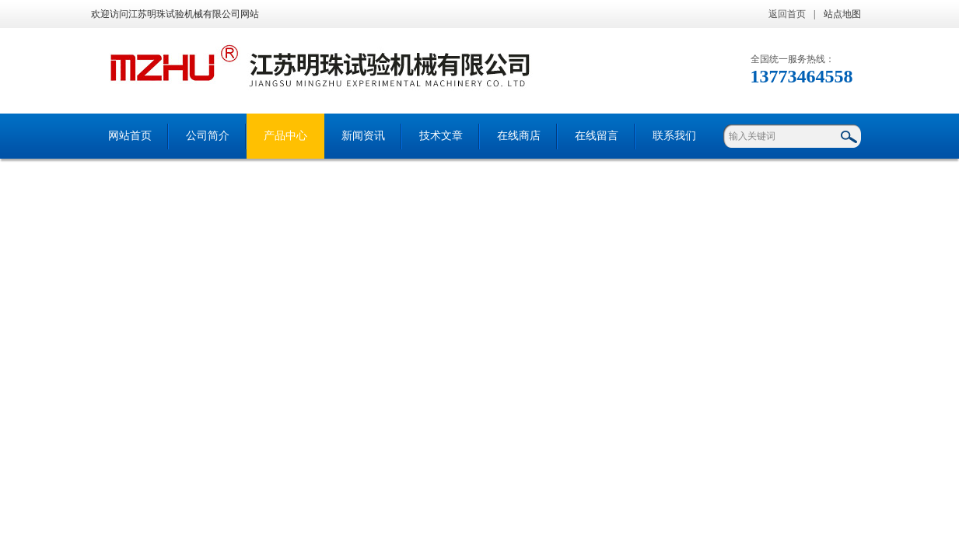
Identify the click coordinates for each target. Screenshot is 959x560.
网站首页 (130, 136)
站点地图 (842, 14)
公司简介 (208, 136)
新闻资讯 (363, 136)
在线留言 (597, 136)
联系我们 (674, 136)
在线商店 (519, 136)
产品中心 (285, 136)
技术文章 (441, 136)
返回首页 (787, 14)
